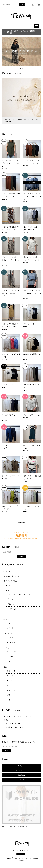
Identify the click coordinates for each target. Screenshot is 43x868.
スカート (10, 628)
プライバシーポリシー (12, 724)
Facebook (21, 775)
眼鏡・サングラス (13, 690)
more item (21, 522)
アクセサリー (12, 671)
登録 (7, 751)
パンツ (9, 623)
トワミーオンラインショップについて (18, 717)
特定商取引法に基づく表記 (14, 727)
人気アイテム (9, 571)
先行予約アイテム (11, 581)
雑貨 (6, 667)
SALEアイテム (9, 586)
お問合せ (7, 720)
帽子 (9, 695)
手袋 (9, 700)
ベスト (9, 661)
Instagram (22, 766)
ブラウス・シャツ (13, 599)
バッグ (9, 681)
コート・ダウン (13, 652)
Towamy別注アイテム (12, 576)
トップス (7, 591)
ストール (10, 676)
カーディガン (12, 609)
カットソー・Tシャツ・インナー (19, 594)
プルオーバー (12, 604)
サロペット (11, 642)
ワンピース (8, 634)
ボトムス (7, 619)
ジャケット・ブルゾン (15, 657)
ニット (9, 614)
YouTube (21, 780)
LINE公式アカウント (22, 770)
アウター (7, 648)
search (22, 4)
